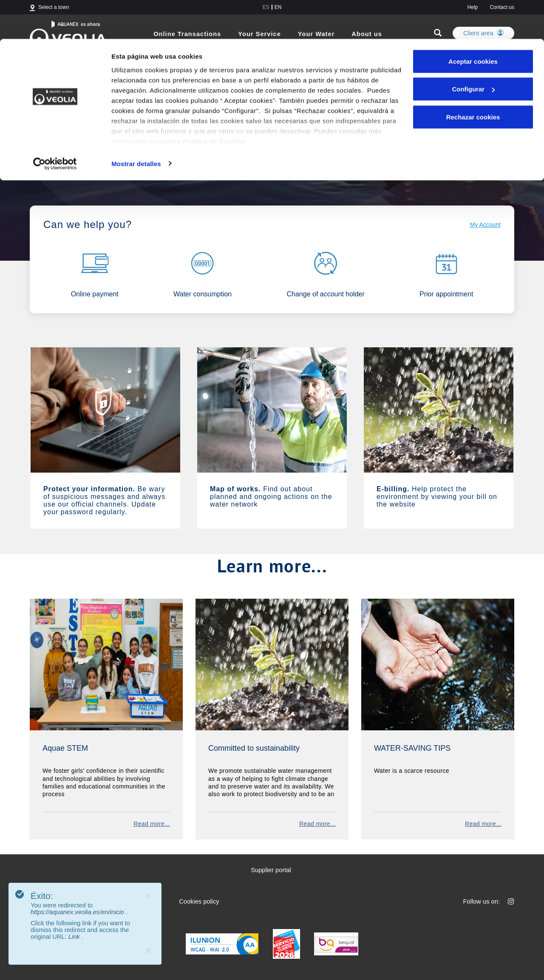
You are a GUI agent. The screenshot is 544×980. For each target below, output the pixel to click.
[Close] (148, 950)
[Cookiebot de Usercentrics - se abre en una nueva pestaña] (55, 125)
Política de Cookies (214, 102)
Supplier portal (271, 870)
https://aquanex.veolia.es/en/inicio (78, 912)
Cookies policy (199, 901)
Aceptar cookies (473, 22)
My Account (485, 225)
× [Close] (148, 896)
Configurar (473, 50)
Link (75, 937)
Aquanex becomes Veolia (109, 160)
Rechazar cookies (473, 78)
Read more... (152, 824)
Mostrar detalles (136, 125)
